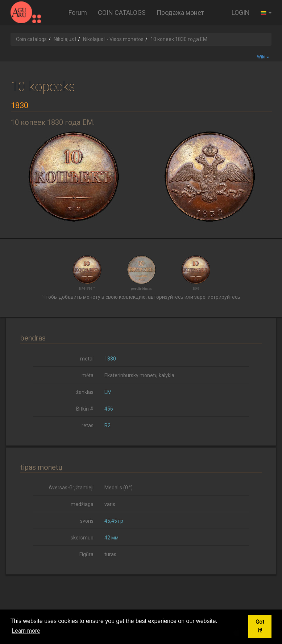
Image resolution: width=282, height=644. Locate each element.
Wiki (263, 57)
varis (110, 504)
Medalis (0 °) (119, 488)
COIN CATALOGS (122, 13)
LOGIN (241, 13)
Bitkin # (85, 409)
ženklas (85, 392)
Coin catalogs (31, 39)
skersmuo (82, 538)
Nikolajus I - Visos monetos (113, 39)
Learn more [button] (26, 631)
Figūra (86, 554)
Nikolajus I (65, 39)
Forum (78, 13)
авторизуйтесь (166, 297)
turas (110, 554)
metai (87, 359)
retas (88, 425)
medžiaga (82, 504)
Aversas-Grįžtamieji (71, 488)
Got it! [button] (260, 626)
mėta (88, 375)
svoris (87, 521)
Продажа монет (180, 13)
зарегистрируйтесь (217, 297)
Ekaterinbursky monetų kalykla (139, 375)
